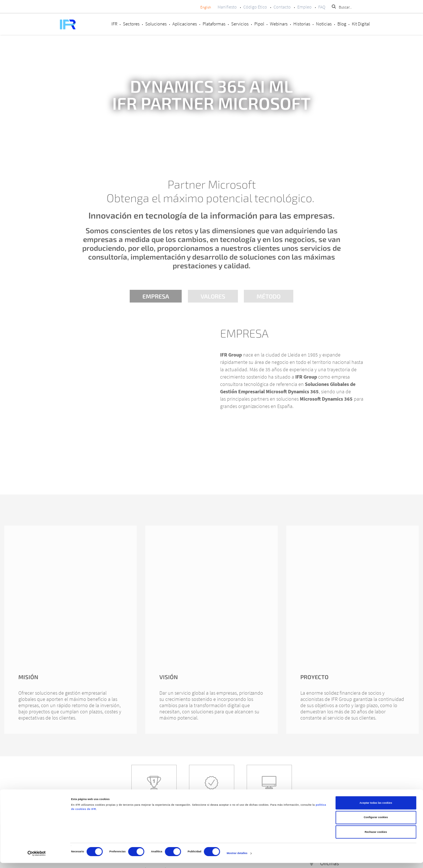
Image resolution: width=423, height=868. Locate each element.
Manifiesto (227, 7)
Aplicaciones (185, 24)
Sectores (131, 24)
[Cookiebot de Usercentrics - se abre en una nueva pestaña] (37, 859)
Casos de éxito (154, 801)
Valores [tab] (213, 296)
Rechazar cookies (376, 837)
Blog (342, 24)
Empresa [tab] (155, 296)
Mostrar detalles (237, 859)
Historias (302, 24)
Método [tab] (269, 296)
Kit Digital (361, 24)
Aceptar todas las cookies (376, 808)
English (206, 7)
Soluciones (156, 24)
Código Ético (255, 7)
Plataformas (214, 24)
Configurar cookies (376, 823)
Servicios (240, 24)
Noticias (324, 24)
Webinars (279, 24)
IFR (114, 24)
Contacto (282, 7)
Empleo (304, 7)
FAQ (322, 7)
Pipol (259, 24)
